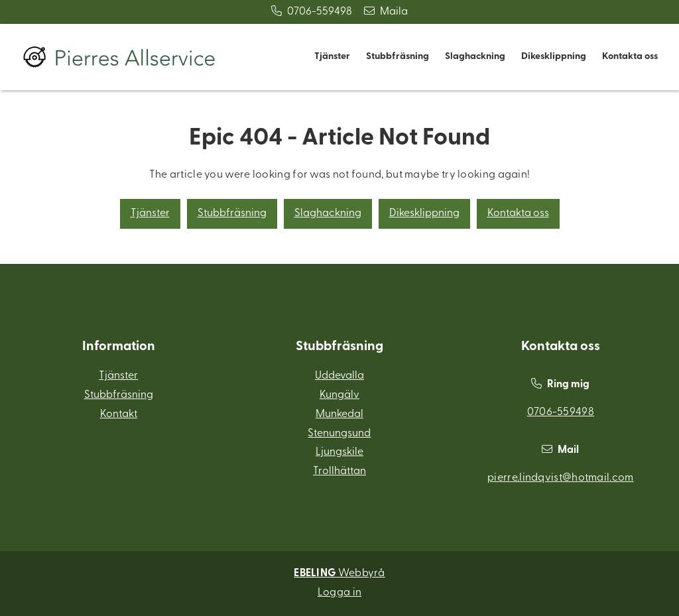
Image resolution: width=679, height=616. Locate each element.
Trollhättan (339, 471)
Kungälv (339, 395)
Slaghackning (475, 57)
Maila (386, 12)
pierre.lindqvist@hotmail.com (560, 478)
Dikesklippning (554, 57)
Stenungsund (339, 434)
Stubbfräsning (398, 57)
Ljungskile (339, 452)
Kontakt (119, 414)
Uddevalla (339, 376)
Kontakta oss (630, 57)
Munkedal (339, 414)
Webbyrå (339, 574)
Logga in (339, 593)
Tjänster (332, 57)
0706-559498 (312, 12)
